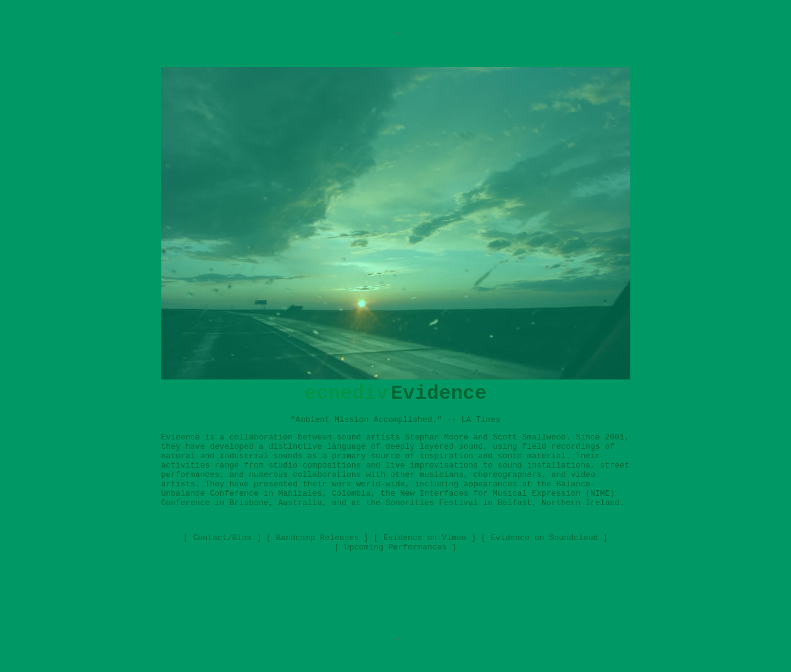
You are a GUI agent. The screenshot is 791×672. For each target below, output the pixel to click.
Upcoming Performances (396, 547)
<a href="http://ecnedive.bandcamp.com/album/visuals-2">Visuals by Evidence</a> (396, 591)
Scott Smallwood (529, 437)
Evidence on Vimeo (425, 538)
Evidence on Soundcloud (545, 538)
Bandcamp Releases (317, 538)
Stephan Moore (437, 437)
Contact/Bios (223, 538)
